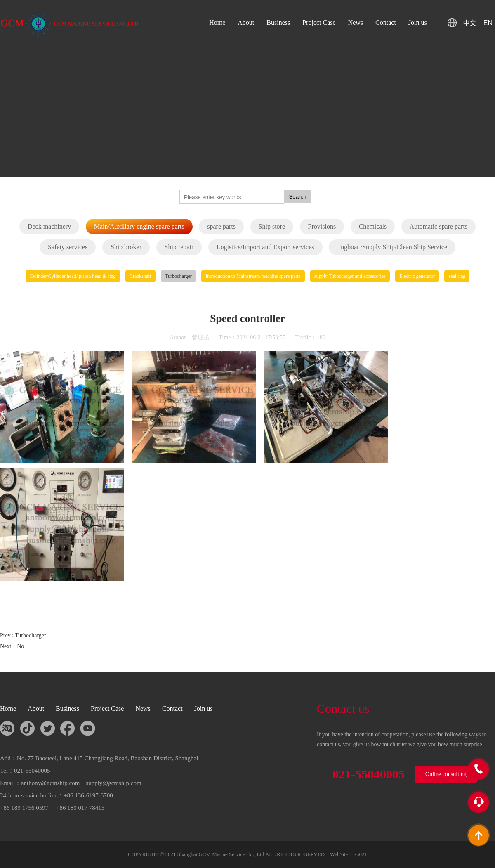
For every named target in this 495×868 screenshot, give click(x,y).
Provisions (322, 226)
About (246, 22)
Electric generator (417, 276)
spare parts (221, 226)
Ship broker (126, 247)
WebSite (339, 854)
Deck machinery (49, 226)
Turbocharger (178, 276)
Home (217, 22)
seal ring (457, 276)
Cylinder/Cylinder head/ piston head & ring (73, 276)
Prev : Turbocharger (23, 635)
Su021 (360, 854)
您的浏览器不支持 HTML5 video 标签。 (247, 124)
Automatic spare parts (438, 226)
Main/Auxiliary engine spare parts (139, 226)
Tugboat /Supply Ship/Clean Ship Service (392, 247)
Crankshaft (140, 276)
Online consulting (446, 774)
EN (488, 23)
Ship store (272, 226)
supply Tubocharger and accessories (350, 276)
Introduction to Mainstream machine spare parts (253, 276)
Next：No (12, 646)
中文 (470, 23)
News (356, 22)
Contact (386, 22)
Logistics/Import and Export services (265, 247)
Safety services (68, 247)
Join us (418, 22)
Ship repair (179, 247)
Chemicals (373, 226)
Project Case (319, 22)
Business (278, 22)
